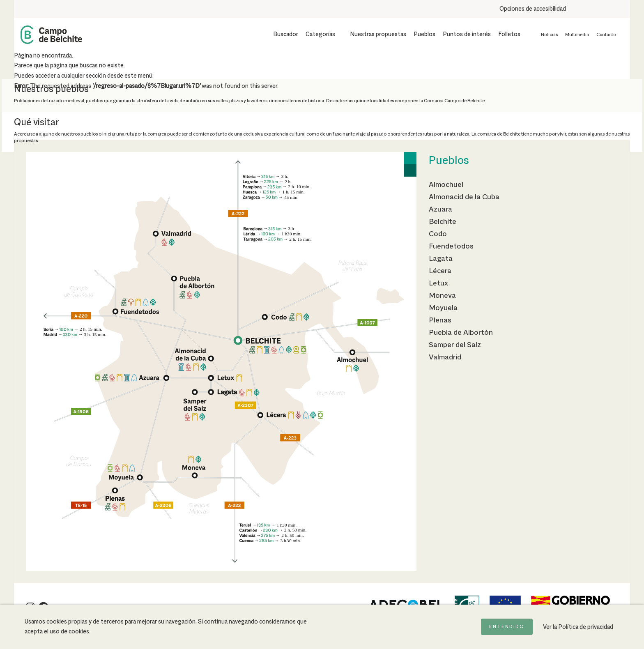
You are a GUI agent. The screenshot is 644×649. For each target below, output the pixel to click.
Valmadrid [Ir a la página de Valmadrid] (445, 357)
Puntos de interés (467, 35)
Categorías (320, 35)
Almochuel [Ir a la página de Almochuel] (446, 185)
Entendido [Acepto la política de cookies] (507, 627)
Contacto (606, 35)
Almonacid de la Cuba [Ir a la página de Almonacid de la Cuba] (464, 197)
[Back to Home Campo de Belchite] (51, 35)
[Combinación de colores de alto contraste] (606, 9)
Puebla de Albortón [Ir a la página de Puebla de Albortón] (461, 333)
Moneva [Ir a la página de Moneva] (442, 296)
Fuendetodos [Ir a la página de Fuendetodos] (451, 246)
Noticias (549, 35)
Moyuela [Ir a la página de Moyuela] (443, 308)
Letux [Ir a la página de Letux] (438, 283)
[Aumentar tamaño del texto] (577, 9)
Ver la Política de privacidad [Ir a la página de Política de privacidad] (578, 627)
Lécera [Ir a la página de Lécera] (440, 271)
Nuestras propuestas (378, 35)
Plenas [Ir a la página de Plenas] (440, 320)
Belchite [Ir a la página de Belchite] (443, 222)
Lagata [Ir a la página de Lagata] (441, 259)
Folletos (509, 35)
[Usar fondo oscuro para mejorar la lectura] (592, 9)
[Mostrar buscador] (280, 35)
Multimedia (577, 35)
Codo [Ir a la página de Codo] (438, 234)
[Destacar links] (620, 9)
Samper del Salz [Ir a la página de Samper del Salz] (455, 345)
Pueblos (424, 35)
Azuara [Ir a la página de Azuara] (440, 209)
